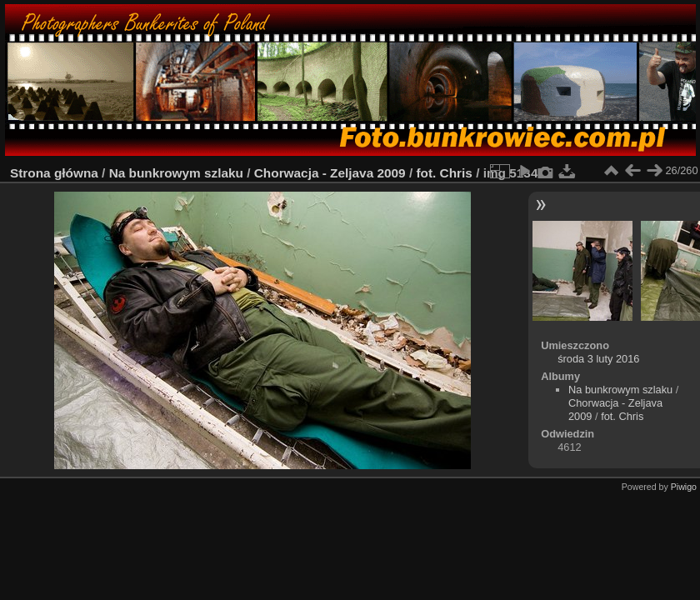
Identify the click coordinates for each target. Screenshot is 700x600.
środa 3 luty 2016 (598, 359)
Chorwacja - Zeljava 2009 (330, 173)
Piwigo (684, 487)
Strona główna (54, 173)
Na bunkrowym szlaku (176, 173)
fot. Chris (444, 173)
